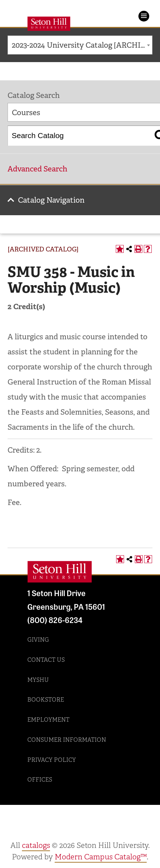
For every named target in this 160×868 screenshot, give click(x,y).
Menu (144, 16)
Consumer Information (67, 740)
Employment (48, 720)
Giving (38, 640)
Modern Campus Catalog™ (101, 857)
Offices (40, 780)
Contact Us (46, 660)
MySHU (38, 680)
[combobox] (80, 45)
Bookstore (46, 700)
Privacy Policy (52, 760)
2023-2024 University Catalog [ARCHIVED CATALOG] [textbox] (82, 45)
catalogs (36, 845)
